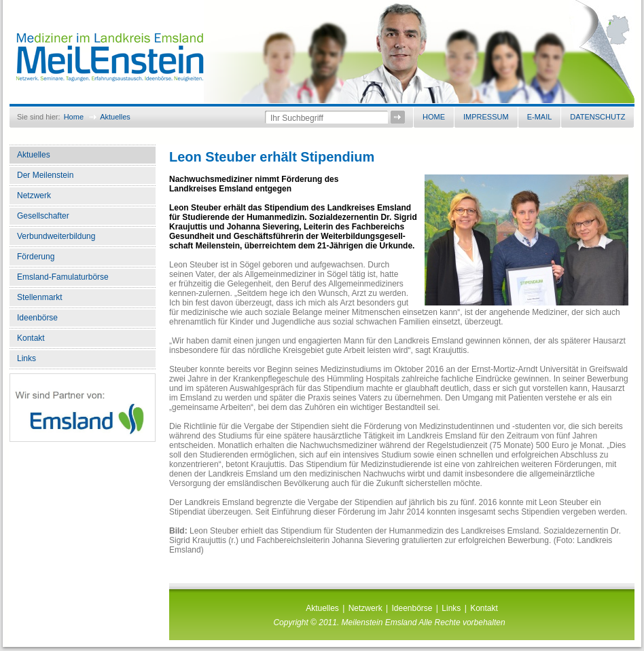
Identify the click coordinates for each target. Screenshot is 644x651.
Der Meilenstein (45, 175)
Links (26, 358)
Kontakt (31, 338)
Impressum (486, 117)
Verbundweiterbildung (56, 236)
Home (74, 117)
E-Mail (540, 117)
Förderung (36, 257)
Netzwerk (34, 196)
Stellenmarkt (40, 297)
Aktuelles (115, 117)
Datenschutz (597, 117)
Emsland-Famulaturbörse (63, 277)
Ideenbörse (37, 318)
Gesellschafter (43, 216)
